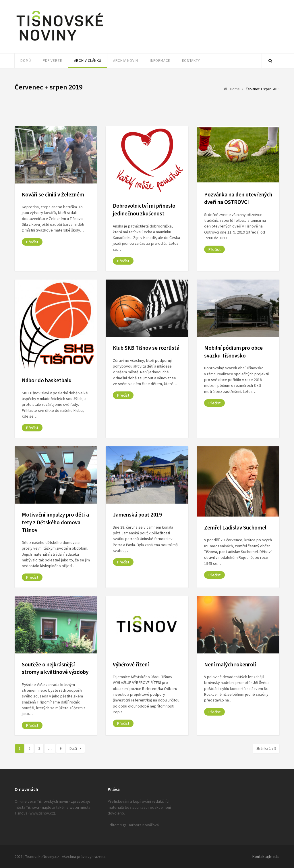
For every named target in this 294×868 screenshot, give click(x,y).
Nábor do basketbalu (47, 380)
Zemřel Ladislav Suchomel (235, 527)
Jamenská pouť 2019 (137, 515)
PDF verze (53, 61)
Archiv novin (126, 61)
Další (75, 748)
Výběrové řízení (131, 664)
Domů (26, 61)
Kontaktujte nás (266, 856)
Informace (160, 61)
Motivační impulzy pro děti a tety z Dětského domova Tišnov (55, 522)
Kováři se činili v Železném (53, 194)
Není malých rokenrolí (230, 664)
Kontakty (191, 61)
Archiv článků (88, 61)
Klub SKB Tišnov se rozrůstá (146, 348)
